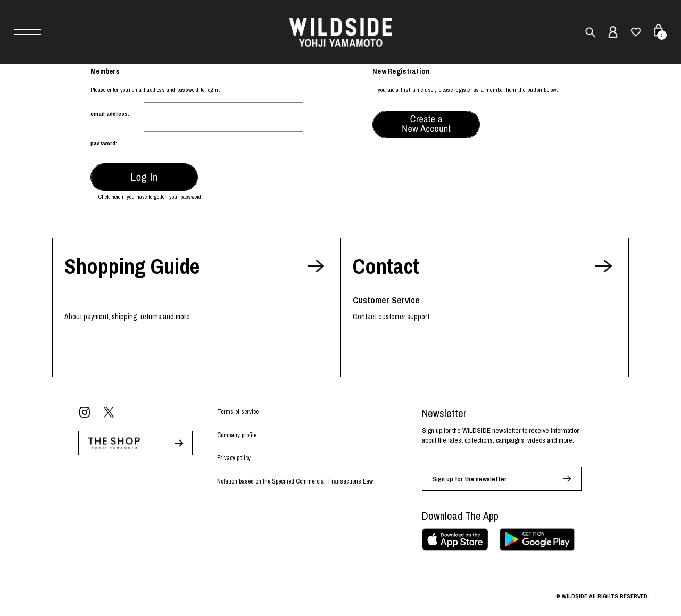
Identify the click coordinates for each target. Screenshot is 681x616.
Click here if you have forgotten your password (150, 197)
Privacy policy (234, 458)
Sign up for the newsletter (469, 479)
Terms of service (238, 412)
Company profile (237, 435)
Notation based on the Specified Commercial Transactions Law (295, 481)
